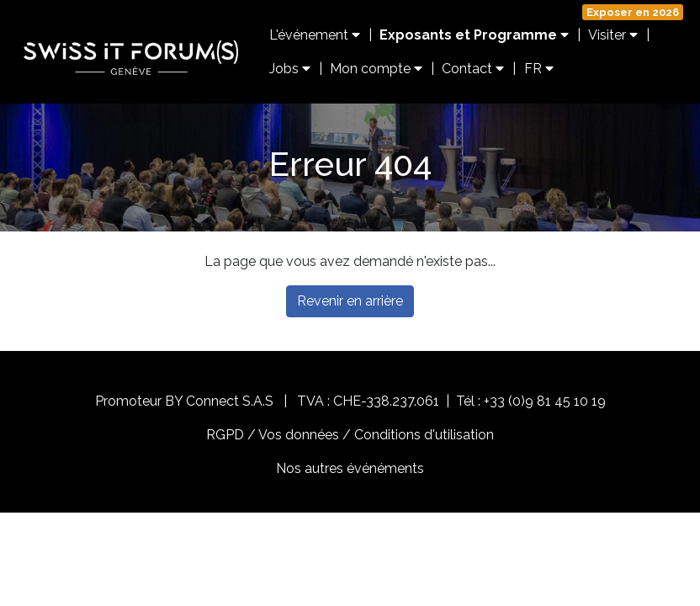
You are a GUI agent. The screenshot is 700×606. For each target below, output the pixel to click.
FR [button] (539, 69)
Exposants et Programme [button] (474, 35)
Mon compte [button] (376, 69)
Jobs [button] (290, 69)
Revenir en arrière (350, 301)
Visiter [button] (613, 35)
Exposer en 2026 (633, 12)
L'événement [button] (315, 35)
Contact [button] (473, 69)
